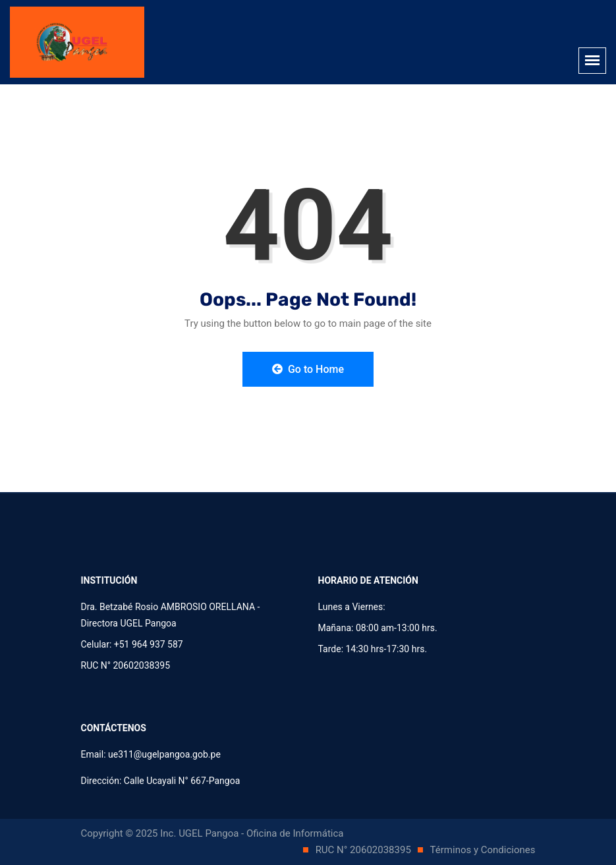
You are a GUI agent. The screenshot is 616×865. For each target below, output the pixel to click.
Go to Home (308, 369)
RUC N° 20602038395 (365, 850)
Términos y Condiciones (483, 850)
